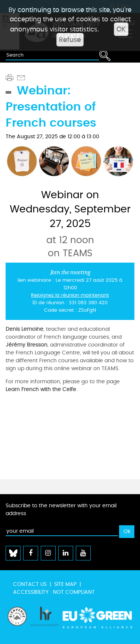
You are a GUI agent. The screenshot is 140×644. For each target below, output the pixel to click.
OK (121, 29)
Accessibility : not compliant (54, 592)
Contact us (30, 584)
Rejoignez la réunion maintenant (70, 295)
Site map (65, 584)
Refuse (70, 40)
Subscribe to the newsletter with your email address (61, 510)
